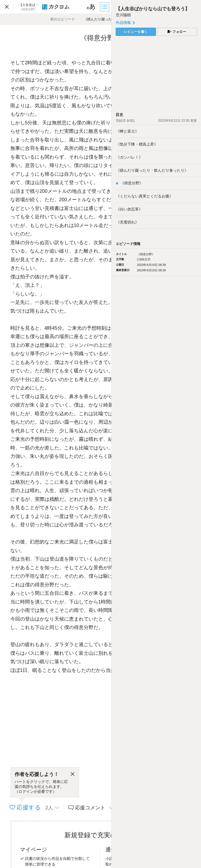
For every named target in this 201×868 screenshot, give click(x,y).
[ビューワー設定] (91, 7)
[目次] (105, 7)
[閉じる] (73, 774)
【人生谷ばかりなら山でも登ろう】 (153, 9)
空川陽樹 (123, 15)
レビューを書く (136, 32)
